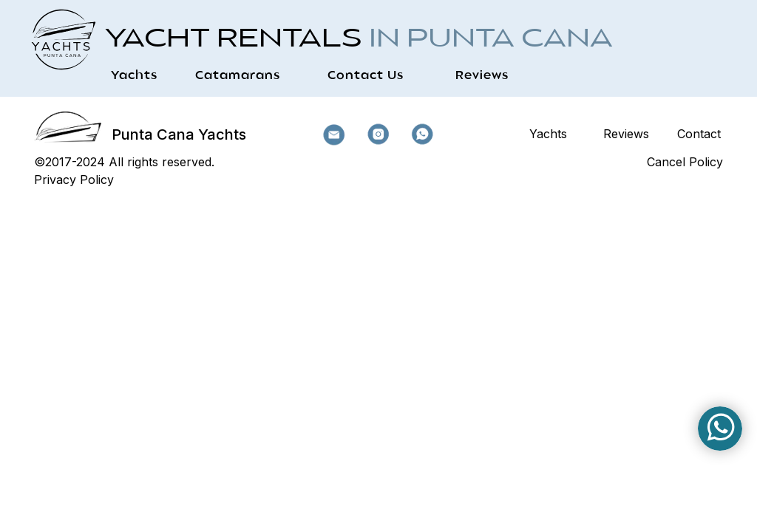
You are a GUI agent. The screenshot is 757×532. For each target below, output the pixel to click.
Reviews (482, 76)
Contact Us (366, 76)
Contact (699, 134)
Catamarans (238, 76)
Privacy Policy (74, 180)
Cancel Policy (685, 162)
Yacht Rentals (359, 40)
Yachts (134, 76)
